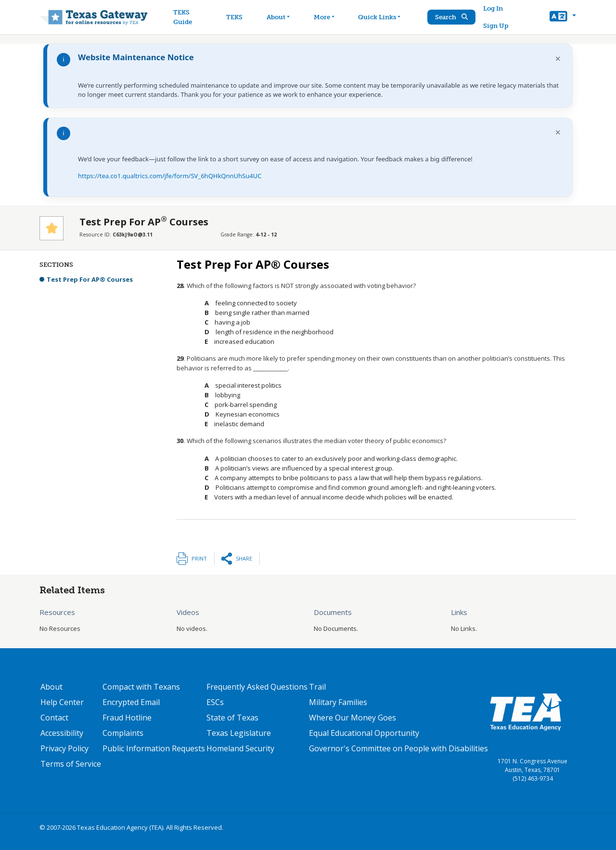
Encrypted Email (131, 702)
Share (244, 558)
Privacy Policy (64, 748)
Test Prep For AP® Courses (90, 279)
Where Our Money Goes (353, 718)
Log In (494, 8)
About (51, 687)
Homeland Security (240, 748)
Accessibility (62, 733)
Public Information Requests (154, 748)
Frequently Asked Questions (257, 687)
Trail (317, 687)
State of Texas (232, 718)
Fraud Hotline (127, 718)
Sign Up (496, 26)
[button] (563, 17)
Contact (54, 718)
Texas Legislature (239, 733)
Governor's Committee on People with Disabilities (398, 748)
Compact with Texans (141, 687)
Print (199, 558)
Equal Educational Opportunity (364, 733)
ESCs (215, 702)
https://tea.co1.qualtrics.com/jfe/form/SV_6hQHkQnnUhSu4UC (170, 176)
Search (452, 17)
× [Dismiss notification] (558, 59)
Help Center (62, 702)
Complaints (123, 733)
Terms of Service (71, 764)
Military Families (338, 702)
